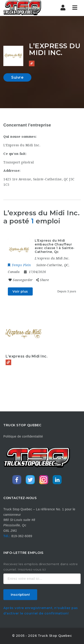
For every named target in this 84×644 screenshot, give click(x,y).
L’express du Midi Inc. (27, 356)
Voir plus (20, 291)
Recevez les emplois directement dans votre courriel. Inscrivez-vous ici (41, 567)
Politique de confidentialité (23, 436)
